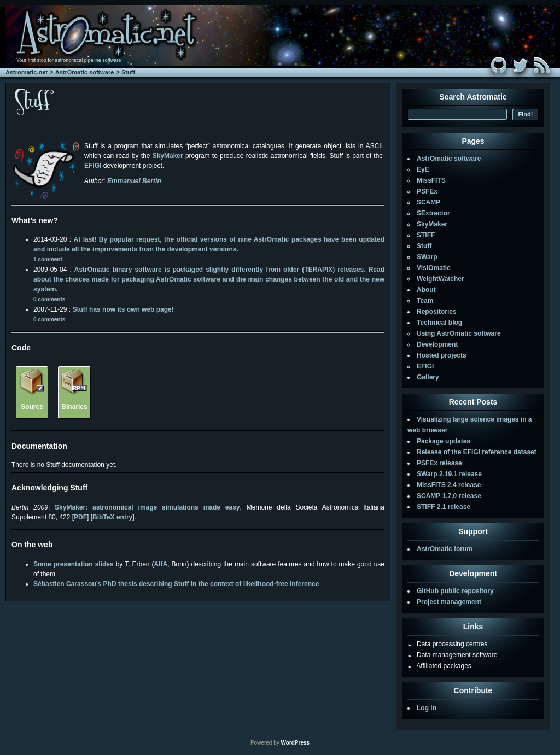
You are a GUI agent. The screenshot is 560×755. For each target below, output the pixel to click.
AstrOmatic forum (445, 549)
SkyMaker (168, 156)
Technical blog (439, 323)
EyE (423, 169)
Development (437, 344)
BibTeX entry (112, 517)
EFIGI (425, 366)
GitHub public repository (455, 591)
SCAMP (428, 202)
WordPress (295, 743)
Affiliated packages (439, 666)
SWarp (427, 257)
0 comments (49, 299)
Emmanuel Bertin (134, 181)
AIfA (161, 564)
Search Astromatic (473, 97)
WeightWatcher (441, 279)
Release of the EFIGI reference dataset (477, 452)
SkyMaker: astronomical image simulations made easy (147, 507)
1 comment (48, 259)
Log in (427, 708)
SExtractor (433, 213)
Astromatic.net (27, 72)
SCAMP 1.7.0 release (449, 496)
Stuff (128, 72)
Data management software (452, 655)
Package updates (444, 441)
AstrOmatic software (85, 72)
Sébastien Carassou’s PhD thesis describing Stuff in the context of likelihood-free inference (176, 584)
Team (425, 301)
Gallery (428, 377)
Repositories (437, 312)
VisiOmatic (434, 268)
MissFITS (431, 180)
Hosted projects (442, 355)
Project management (449, 602)
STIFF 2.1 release (444, 507)
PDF (80, 517)
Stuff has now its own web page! (123, 309)
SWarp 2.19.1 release (449, 474)
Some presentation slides (74, 564)
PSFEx (427, 191)
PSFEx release (439, 463)
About (426, 290)
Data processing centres (447, 644)
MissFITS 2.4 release (449, 485)
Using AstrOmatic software (459, 333)
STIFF (426, 235)
